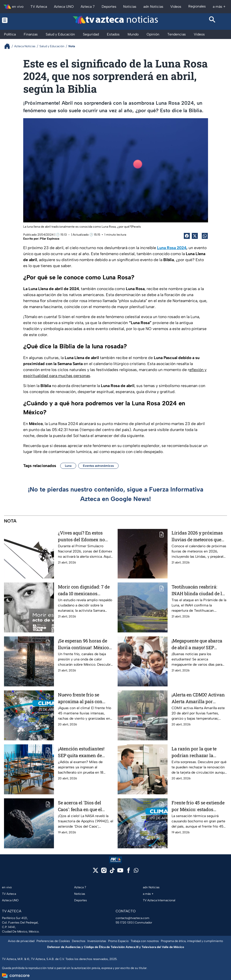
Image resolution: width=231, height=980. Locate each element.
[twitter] (96, 872)
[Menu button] (19, 20)
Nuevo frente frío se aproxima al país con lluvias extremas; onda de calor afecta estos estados (85, 698)
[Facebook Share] (187, 236)
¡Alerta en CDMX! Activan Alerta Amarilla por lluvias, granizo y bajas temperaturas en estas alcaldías (198, 698)
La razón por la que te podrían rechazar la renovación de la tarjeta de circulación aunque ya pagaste (198, 752)
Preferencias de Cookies (53, 941)
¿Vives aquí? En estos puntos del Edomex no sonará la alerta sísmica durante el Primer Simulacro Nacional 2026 (85, 536)
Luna (68, 466)
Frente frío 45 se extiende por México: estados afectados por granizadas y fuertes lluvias (198, 806)
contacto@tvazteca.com (132, 918)
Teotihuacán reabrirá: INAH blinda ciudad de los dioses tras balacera (199, 590)
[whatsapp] (136, 871)
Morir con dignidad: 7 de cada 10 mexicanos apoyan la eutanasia (84, 590)
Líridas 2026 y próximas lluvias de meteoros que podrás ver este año (197, 536)
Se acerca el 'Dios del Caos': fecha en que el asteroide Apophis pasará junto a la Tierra (85, 806)
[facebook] (128, 872)
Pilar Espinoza (50, 239)
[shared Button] (205, 236)
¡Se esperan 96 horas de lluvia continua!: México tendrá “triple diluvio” (83, 644)
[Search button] (212, 20)
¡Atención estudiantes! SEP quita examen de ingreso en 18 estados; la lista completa (83, 752)
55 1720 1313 (124, 923)
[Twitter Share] (195, 236)
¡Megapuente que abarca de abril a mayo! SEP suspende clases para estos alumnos (197, 644)
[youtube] (120, 872)
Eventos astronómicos (98, 466)
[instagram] (104, 872)
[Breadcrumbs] (9, 46)
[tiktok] (112, 872)
